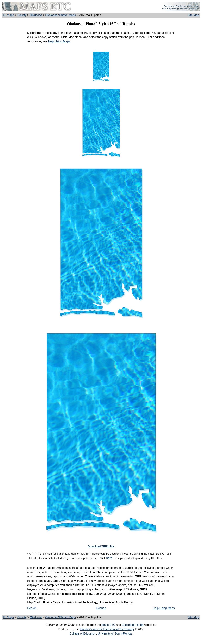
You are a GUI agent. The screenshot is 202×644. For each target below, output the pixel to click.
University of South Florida (115, 633)
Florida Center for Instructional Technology (107, 629)
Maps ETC (108, 625)
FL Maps (8, 15)
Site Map (193, 15)
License (101, 608)
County (22, 15)
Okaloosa (36, 15)
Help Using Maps (59, 41)
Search (32, 608)
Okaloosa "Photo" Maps (61, 15)
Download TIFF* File (101, 546)
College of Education (83, 633)
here (109, 558)
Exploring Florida (132, 625)
